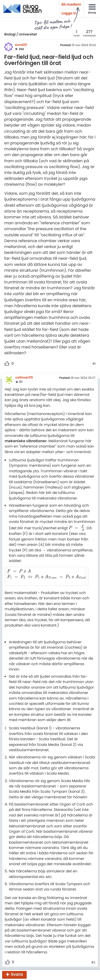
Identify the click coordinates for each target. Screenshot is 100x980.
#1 (94, 364)
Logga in (69, 13)
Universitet (28, 34)
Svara (17, 975)
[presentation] (77, 528)
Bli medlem (71, 4)
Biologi (10, 34)
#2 (93, 957)
